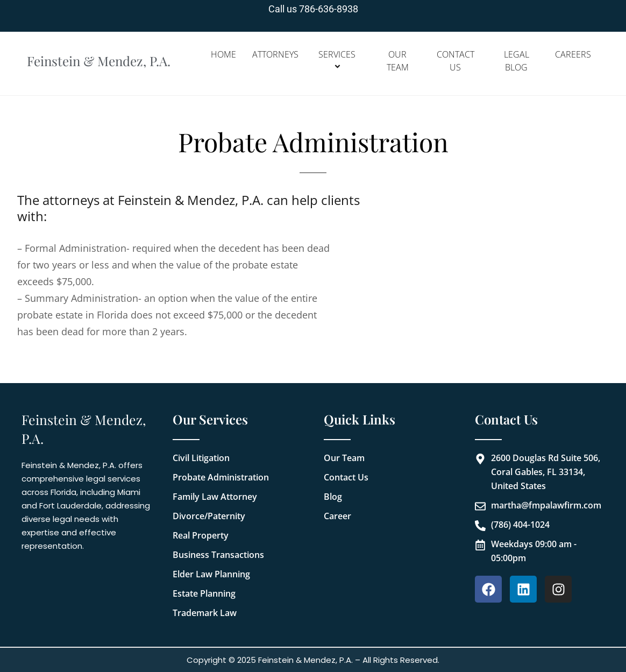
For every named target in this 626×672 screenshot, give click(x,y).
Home (223, 54)
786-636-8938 (329, 9)
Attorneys (275, 54)
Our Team (398, 61)
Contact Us (456, 61)
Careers (573, 54)
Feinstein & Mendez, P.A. (102, 61)
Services (339, 61)
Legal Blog (517, 61)
